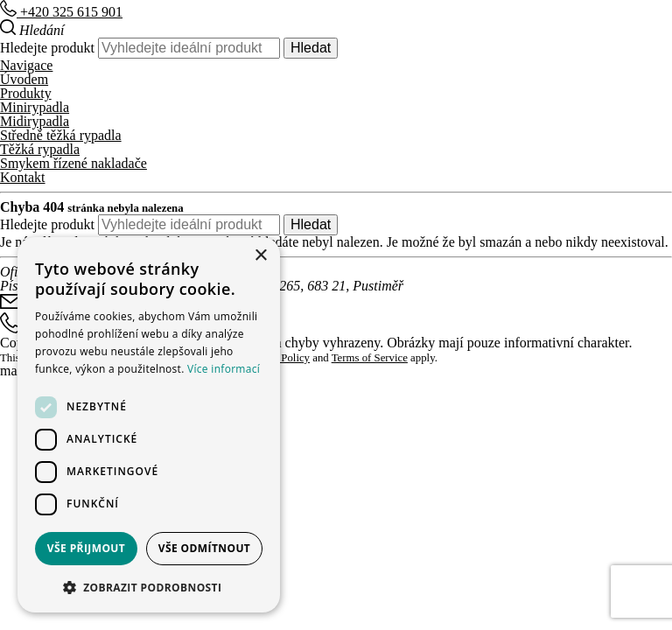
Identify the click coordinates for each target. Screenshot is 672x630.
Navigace (26, 65)
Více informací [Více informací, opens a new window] (224, 369)
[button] (149, 586)
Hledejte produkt (47, 48)
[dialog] (149, 425)
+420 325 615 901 (61, 12)
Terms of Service (370, 358)
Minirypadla (35, 107)
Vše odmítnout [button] (204, 548)
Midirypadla (35, 121)
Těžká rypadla (40, 149)
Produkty (26, 93)
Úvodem (24, 79)
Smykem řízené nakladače (73, 163)
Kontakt (23, 177)
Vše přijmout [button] (86, 548)
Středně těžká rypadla (61, 135)
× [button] (260, 256)
